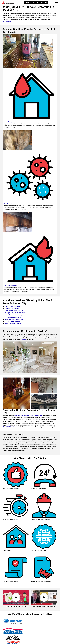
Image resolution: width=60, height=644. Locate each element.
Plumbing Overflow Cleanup (13, 318)
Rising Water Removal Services (14, 323)
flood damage (38, 416)
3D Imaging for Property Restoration (15, 312)
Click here (24, 340)
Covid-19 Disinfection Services (14, 310)
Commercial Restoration (12, 308)
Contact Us (30, 2)
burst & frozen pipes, (27, 416)
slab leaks (17, 416)
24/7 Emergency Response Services (15, 316)
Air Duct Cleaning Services (13, 321)
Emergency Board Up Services (14, 320)
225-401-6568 (42, 2)
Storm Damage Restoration (13, 306)
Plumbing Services (10, 314)
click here (16, 427)
